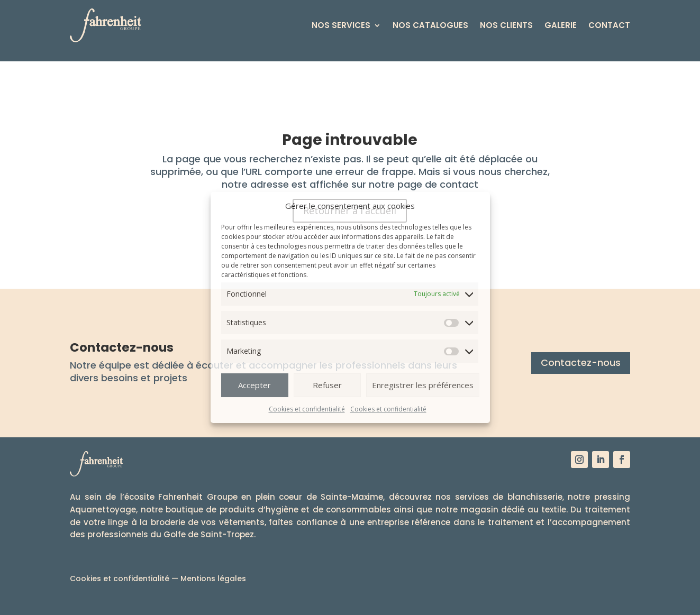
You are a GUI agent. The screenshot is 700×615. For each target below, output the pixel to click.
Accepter (254, 385)
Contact (609, 25)
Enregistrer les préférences (423, 385)
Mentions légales (213, 579)
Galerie (561, 25)
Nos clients (506, 25)
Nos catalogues (430, 25)
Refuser (327, 385)
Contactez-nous (581, 362)
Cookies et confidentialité (307, 409)
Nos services (341, 25)
